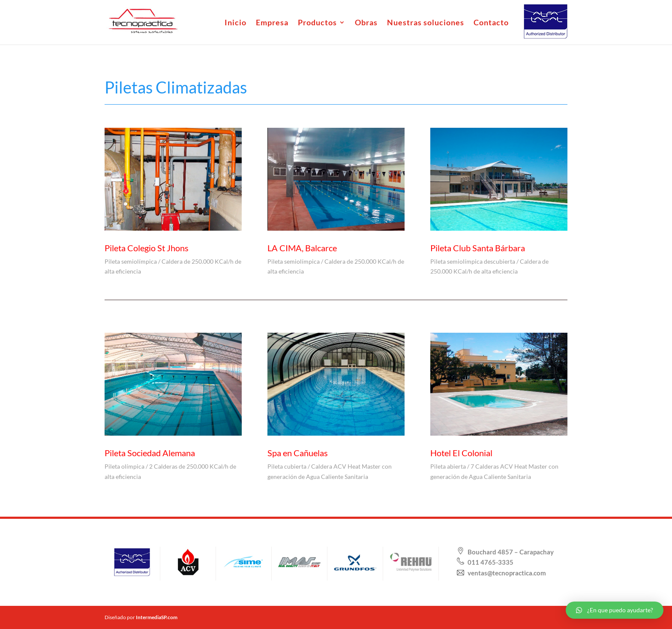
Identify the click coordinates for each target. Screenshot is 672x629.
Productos (317, 23)
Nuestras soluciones (426, 23)
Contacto (491, 23)
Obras (366, 23)
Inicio (235, 23)
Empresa (272, 23)
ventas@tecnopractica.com (506, 573)
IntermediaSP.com (157, 617)
